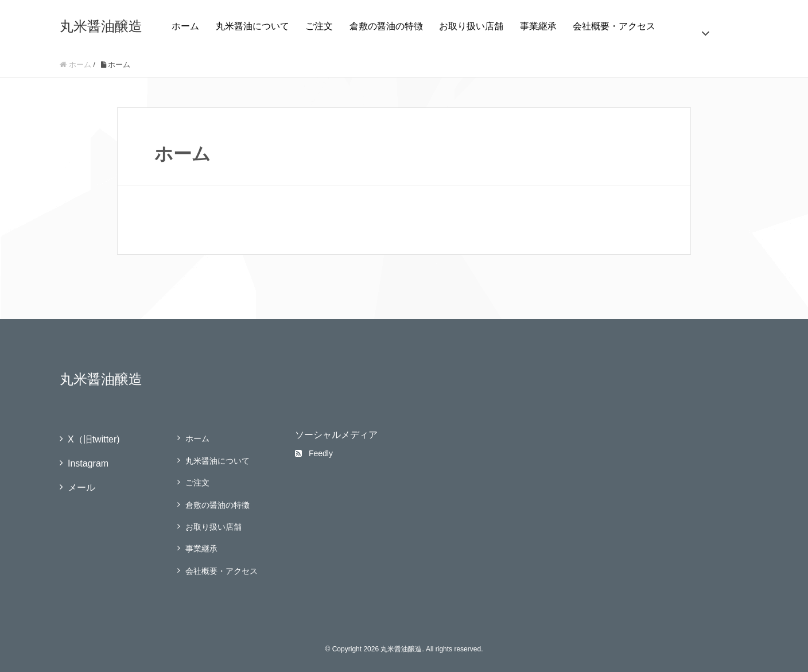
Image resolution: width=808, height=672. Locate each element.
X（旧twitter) (94, 439)
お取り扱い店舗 (471, 26)
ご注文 (319, 26)
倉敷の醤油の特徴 (386, 26)
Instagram (88, 463)
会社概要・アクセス (614, 26)
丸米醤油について (252, 26)
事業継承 (538, 26)
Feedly (314, 453)
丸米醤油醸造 (101, 26)
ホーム (185, 26)
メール (81, 488)
